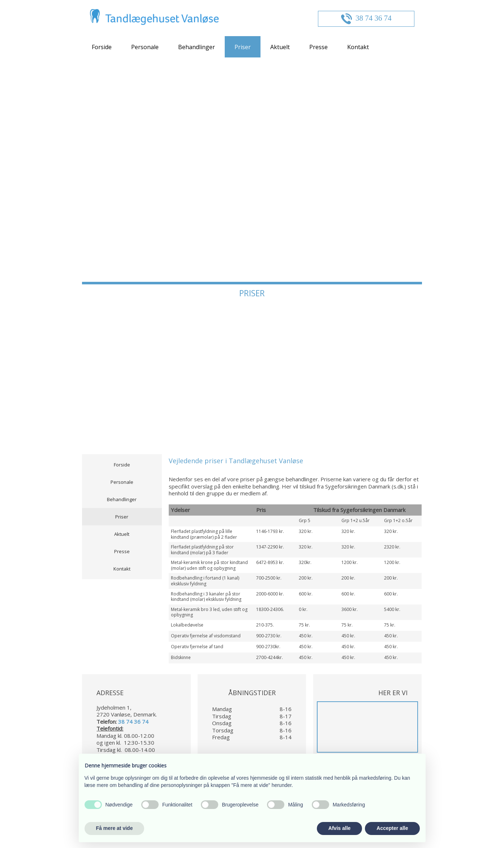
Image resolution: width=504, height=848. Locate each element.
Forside (102, 47)
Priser (243, 47)
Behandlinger (197, 47)
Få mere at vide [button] (115, 828)
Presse (318, 47)
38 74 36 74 (374, 18)
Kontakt (358, 47)
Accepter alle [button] (392, 828)
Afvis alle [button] (339, 828)
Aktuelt (280, 47)
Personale (145, 47)
